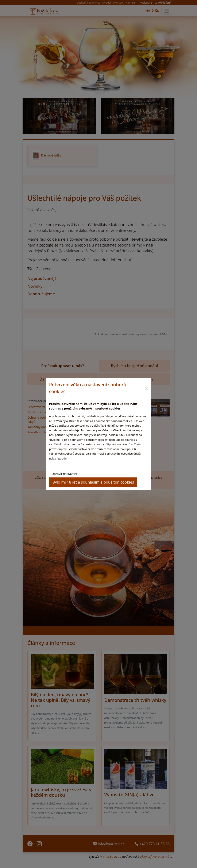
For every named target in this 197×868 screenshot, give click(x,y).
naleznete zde (58, 458)
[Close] (146, 388)
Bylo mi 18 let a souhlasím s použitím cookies (93, 482)
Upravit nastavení (64, 474)
